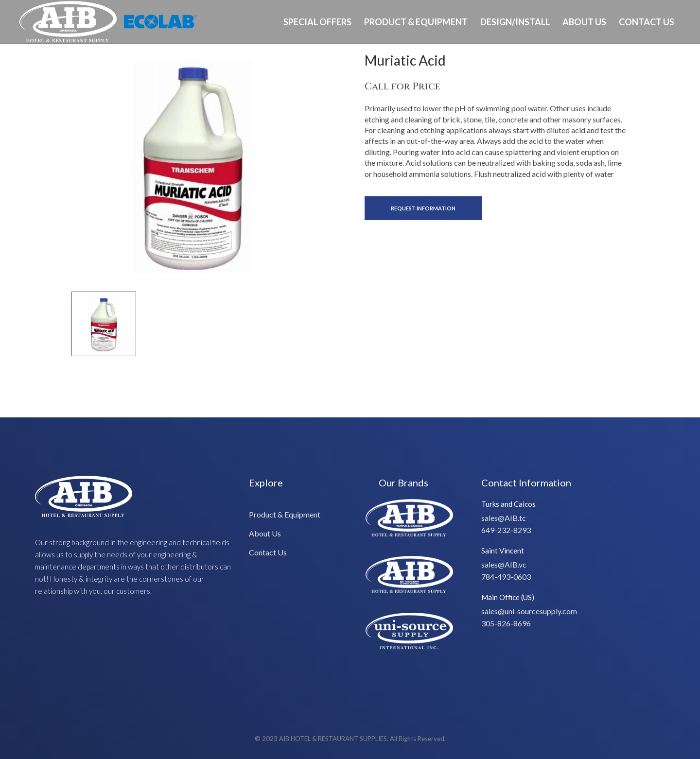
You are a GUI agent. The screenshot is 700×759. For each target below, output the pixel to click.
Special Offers (317, 22)
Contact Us (647, 22)
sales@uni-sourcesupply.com (529, 611)
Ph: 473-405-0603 (650, 65)
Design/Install (515, 22)
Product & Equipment (416, 22)
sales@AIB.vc (504, 564)
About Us (584, 22)
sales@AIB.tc (504, 518)
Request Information (423, 208)
